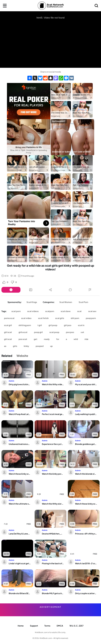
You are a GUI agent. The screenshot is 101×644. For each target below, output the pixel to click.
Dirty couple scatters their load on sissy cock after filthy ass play (86, 593)
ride (86, 339)
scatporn (50, 311)
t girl (40, 325)
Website (22, 356)
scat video (26, 318)
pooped (40, 346)
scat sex (92, 311)
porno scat (9, 318)
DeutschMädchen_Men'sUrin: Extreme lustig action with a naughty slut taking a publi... (53, 534)
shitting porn (25, 325)
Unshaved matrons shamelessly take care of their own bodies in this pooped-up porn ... (20, 444)
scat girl (8, 325)
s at (82, 332)
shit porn (75, 318)
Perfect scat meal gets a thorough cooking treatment (53, 414)
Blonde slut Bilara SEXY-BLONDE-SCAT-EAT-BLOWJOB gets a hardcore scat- (20, 593)
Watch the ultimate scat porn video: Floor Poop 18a (20, 504)
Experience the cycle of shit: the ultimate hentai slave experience (53, 444)
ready (47, 339)
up (51, 346)
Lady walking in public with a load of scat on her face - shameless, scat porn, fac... (86, 414)
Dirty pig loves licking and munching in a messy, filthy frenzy (20, 384)
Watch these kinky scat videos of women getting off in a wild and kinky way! (86, 504)
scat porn (16, 311)
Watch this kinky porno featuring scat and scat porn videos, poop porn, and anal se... (53, 474)
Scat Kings (32, 302)
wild (76, 339)
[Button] (11, 290)
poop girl (38, 332)
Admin (11, 381)
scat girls (60, 318)
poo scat (23, 339)
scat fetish (43, 318)
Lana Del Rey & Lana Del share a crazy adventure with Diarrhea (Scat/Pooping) (20, 534)
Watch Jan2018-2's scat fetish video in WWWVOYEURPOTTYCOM (86, 563)
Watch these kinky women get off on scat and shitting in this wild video (20, 474)
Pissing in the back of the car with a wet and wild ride (53, 563)
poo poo (70, 332)
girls (15, 346)
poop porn (91, 318)
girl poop (53, 325)
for (58, 339)
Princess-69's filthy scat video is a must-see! (86, 534)
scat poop (54, 332)
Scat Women (66, 302)
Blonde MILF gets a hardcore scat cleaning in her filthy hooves (53, 593)
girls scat (23, 332)
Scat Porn (83, 302)
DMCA (60, 626)
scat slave (66, 311)
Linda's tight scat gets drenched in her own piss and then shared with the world (20, 563)
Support (34, 626)
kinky (26, 346)
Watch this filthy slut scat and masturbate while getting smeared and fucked (53, 504)
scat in (81, 325)
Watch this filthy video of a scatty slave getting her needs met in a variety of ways (53, 384)
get (36, 339)
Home (21, 626)
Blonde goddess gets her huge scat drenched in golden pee (86, 444)
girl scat (8, 332)
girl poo (68, 325)
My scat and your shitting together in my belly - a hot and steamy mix (86, 384)
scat (79, 311)
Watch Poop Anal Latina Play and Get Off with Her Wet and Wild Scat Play (20, 414)
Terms (47, 626)
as (5, 346)
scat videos (33, 311)
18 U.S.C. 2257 (76, 626)
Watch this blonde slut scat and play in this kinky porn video (86, 474)
